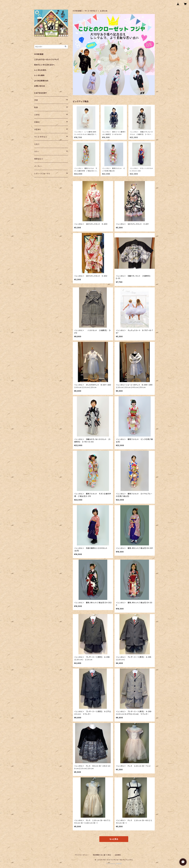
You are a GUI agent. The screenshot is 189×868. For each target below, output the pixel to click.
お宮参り (38, 129)
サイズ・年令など (91, 11)
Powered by (114, 864)
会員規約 (118, 855)
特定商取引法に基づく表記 (102, 855)
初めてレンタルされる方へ (44, 65)
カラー (37, 151)
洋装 (36, 100)
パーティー (38, 166)
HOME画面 (77, 11)
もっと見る (114, 839)
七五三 (37, 144)
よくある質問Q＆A (41, 81)
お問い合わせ (40, 86)
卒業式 (37, 122)
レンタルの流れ (40, 70)
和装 (36, 107)
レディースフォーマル (42, 174)
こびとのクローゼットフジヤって (47, 59)
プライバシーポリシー (82, 855)
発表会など (39, 159)
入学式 (37, 115)
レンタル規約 (39, 75)
